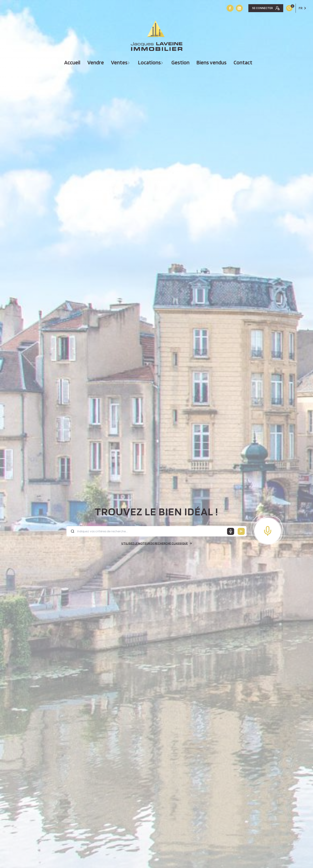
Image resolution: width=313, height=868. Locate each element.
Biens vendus (212, 62)
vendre (96, 62)
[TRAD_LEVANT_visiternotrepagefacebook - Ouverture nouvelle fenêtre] (230, 8)
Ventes (119, 62)
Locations (149, 62)
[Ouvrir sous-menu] (129, 62)
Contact (243, 62)
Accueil (72, 62)
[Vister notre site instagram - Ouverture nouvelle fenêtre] (239, 8)
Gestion (180, 62)
